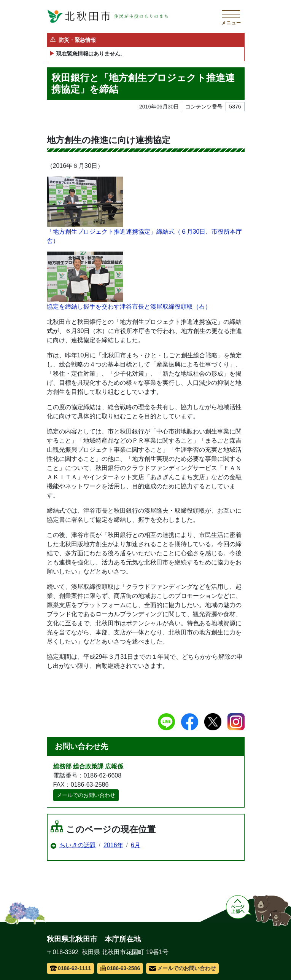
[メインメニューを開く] (231, 16)
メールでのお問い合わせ (86, 795)
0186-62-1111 (71, 968)
